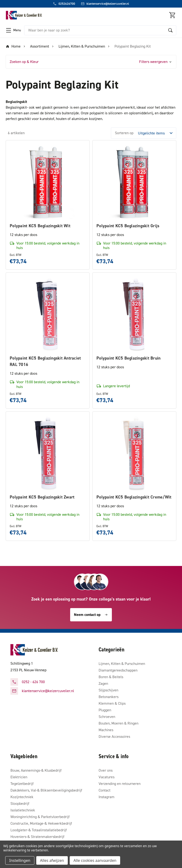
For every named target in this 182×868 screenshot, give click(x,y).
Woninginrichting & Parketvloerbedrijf (40, 817)
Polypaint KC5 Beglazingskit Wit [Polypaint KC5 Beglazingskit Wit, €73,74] (40, 226)
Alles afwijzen (52, 860)
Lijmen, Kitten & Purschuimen (122, 664)
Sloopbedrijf (20, 803)
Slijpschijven (108, 690)
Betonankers (109, 697)
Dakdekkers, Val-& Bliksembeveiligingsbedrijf (46, 790)
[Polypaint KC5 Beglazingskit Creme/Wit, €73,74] (134, 453)
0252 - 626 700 (33, 682)
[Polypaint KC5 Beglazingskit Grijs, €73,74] (134, 182)
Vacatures (107, 777)
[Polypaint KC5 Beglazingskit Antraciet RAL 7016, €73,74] (48, 314)
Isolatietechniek (23, 810)
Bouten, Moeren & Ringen (118, 723)
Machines (106, 730)
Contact (105, 790)
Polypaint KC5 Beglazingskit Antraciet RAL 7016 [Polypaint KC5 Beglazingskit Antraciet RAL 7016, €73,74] (45, 361)
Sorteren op (124, 133)
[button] (91, 62)
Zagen (103, 683)
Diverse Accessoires (114, 737)
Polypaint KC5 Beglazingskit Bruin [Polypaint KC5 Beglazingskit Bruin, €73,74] (128, 358)
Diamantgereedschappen (118, 670)
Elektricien (19, 777)
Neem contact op (91, 615)
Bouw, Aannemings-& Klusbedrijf (36, 770)
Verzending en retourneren (120, 784)
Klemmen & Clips (112, 703)
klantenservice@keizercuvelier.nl (48, 691)
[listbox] (157, 133)
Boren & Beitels (111, 677)
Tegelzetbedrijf (22, 784)
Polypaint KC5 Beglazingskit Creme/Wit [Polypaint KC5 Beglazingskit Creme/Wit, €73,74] (134, 497)
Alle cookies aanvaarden (95, 860)
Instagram (107, 797)
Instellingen (20, 860)
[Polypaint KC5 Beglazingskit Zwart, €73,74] (48, 453)
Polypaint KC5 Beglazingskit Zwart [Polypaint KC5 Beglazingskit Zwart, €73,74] (42, 497)
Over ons (106, 770)
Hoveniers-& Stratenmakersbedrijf (37, 837)
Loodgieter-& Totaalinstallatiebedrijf (39, 830)
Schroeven (107, 717)
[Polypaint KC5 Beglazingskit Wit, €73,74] (48, 182)
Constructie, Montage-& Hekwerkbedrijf (41, 823)
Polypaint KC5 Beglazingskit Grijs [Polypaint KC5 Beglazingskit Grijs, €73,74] (128, 226)
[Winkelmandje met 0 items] (173, 15)
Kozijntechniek (22, 797)
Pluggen (105, 710)
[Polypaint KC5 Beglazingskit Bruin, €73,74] (134, 314)
